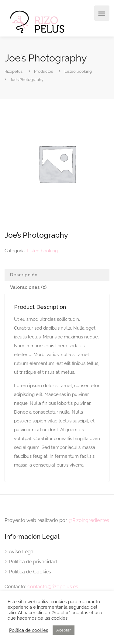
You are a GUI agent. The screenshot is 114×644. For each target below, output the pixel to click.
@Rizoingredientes (89, 520)
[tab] (57, 275)
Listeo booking (42, 251)
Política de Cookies (30, 572)
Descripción (24, 275)
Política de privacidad (33, 562)
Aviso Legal (22, 552)
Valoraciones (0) (28, 287)
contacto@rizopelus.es (53, 587)
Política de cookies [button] (29, 630)
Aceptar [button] (64, 630)
